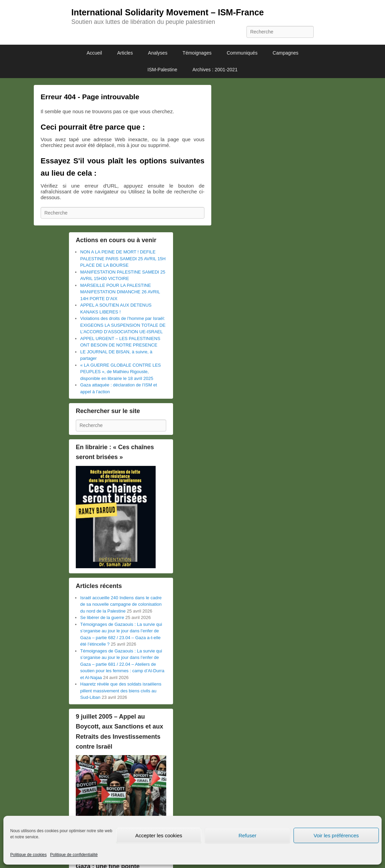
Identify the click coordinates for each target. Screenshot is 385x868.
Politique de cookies (28, 855)
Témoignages (197, 53)
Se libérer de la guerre (102, 617)
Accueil (94, 53)
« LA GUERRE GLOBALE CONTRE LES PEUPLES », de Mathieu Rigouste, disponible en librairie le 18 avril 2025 (120, 372)
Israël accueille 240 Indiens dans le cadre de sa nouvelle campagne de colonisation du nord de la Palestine (121, 604)
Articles (125, 53)
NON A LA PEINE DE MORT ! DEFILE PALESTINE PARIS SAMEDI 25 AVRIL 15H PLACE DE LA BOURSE (123, 259)
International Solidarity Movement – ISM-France (168, 12)
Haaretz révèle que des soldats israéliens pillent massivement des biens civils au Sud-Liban (121, 691)
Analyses (158, 53)
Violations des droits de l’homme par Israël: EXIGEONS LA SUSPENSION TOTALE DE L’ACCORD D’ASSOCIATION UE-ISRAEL (123, 325)
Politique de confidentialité (74, 855)
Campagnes (286, 53)
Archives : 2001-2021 (215, 70)
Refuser (248, 835)
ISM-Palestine (162, 70)
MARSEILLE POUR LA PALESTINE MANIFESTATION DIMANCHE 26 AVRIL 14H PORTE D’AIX (120, 292)
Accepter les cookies (159, 835)
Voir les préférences (336, 835)
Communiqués (242, 53)
